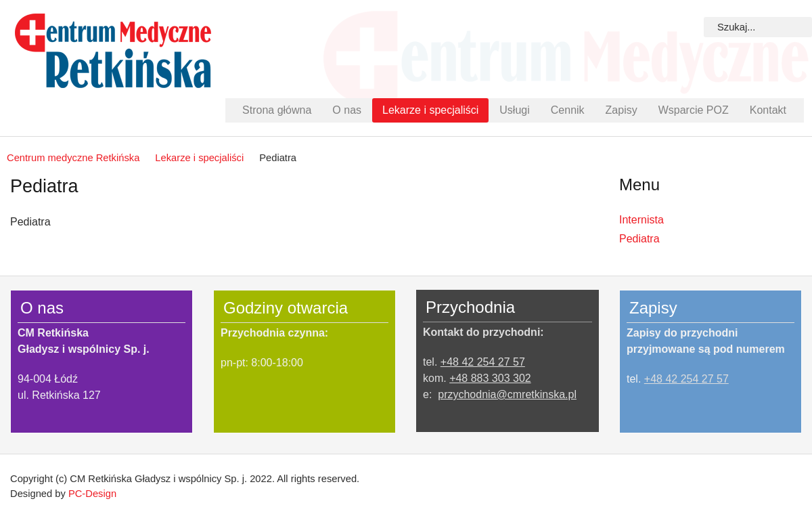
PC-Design (92, 494)
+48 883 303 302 (490, 378)
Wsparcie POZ (694, 110)
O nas (347, 110)
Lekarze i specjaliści (430, 110)
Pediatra (639, 239)
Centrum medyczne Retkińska (73, 158)
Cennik (568, 110)
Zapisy (622, 110)
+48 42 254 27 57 (483, 362)
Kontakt (768, 110)
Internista (641, 220)
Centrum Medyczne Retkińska (113, 51)
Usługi (514, 110)
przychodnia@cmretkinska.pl (507, 394)
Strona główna (277, 110)
